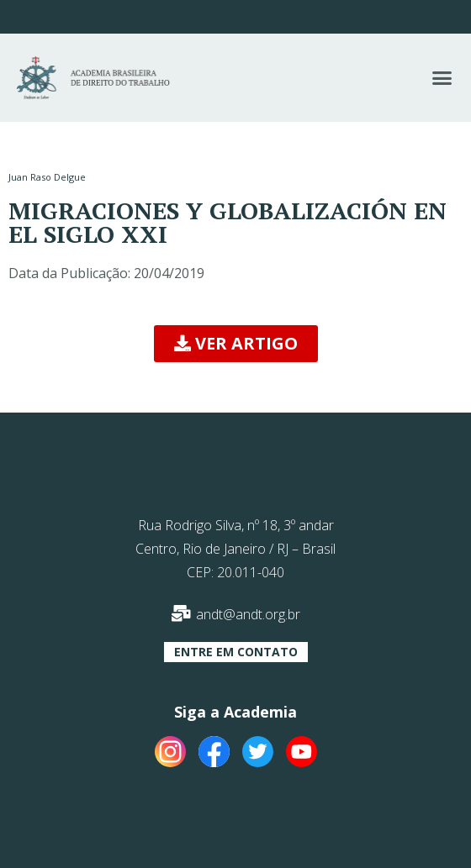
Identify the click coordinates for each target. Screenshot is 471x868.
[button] (442, 78)
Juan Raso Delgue (47, 177)
